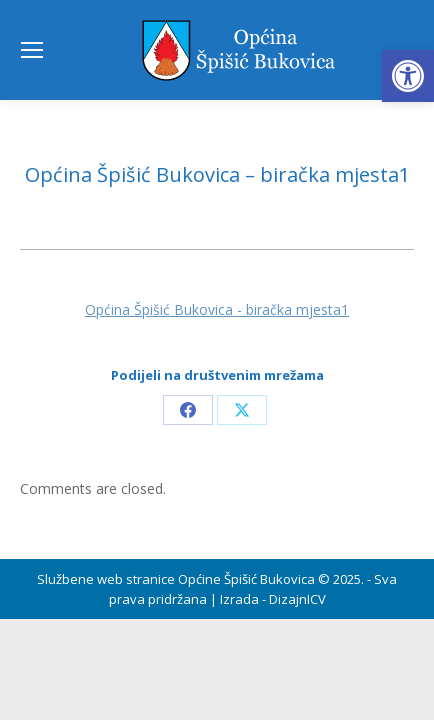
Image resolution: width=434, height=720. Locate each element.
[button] (408, 76)
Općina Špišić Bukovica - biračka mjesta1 (217, 309)
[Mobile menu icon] (32, 50)
